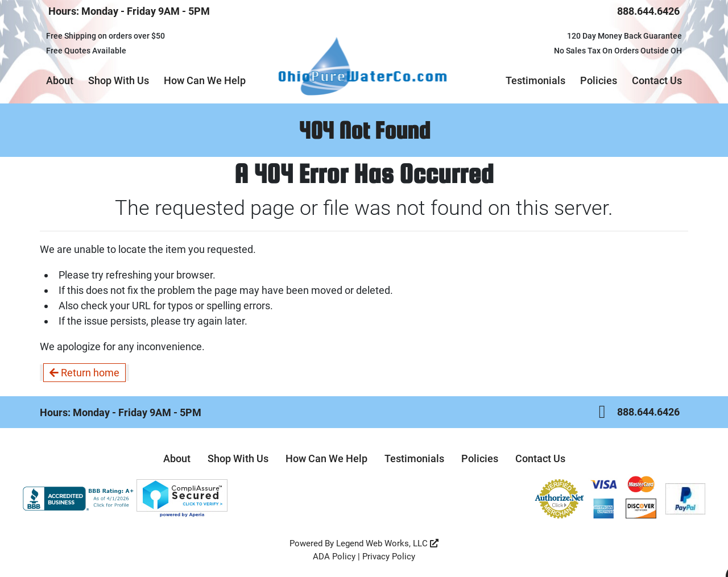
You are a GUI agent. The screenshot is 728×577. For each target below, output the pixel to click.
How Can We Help (205, 80)
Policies (599, 80)
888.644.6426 (648, 11)
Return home (84, 373)
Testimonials (535, 80)
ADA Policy (334, 557)
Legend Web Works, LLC (387, 543)
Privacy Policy (389, 557)
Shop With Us (119, 80)
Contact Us (657, 80)
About (60, 80)
